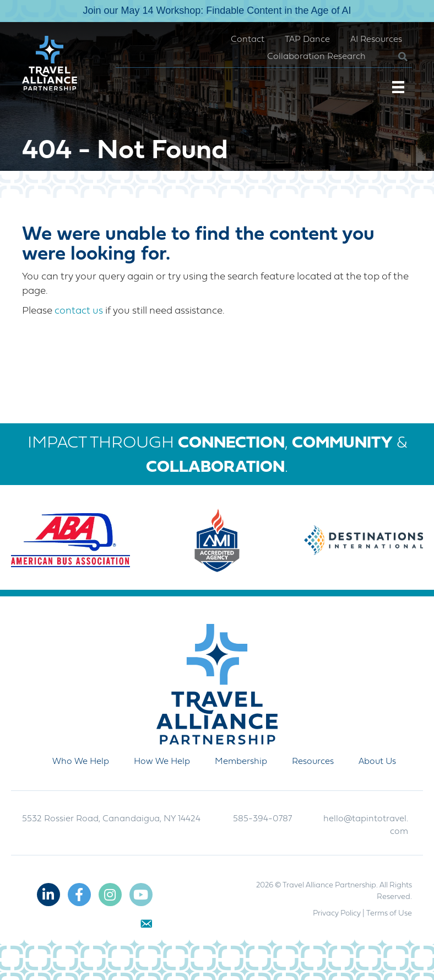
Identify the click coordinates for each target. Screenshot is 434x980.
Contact (248, 40)
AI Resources (376, 40)
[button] (394, 57)
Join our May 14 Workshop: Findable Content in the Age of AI (217, 10)
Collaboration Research (316, 57)
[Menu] (398, 87)
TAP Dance (307, 40)
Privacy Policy (337, 914)
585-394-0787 (262, 819)
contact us (79, 311)
